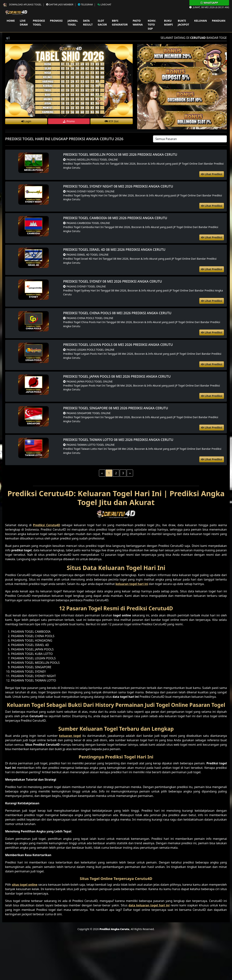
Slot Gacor (102, 23)
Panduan (219, 21)
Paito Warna (138, 23)
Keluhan (201, 21)
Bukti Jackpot (183, 23)
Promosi (56, 21)
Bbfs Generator (120, 23)
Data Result (88, 23)
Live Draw (24, 23)
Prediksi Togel (39, 23)
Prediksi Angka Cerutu (114, 929)
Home (11, 21)
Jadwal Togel (73, 23)
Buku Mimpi (168, 23)
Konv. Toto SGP (152, 25)
